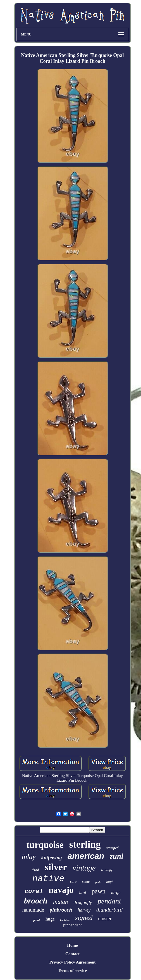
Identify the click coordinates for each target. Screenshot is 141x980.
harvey (84, 910)
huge (50, 919)
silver (56, 867)
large (116, 892)
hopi (109, 882)
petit (98, 882)
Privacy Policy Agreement (73, 962)
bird (83, 893)
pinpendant (72, 925)
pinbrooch (61, 910)
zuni (116, 856)
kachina (65, 920)
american (86, 856)
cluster (105, 919)
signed (84, 918)
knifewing (52, 858)
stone (86, 882)
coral (34, 892)
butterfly (107, 870)
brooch (36, 901)
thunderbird (109, 910)
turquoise (45, 845)
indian (61, 902)
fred (36, 870)
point (36, 920)
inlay (29, 857)
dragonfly (83, 902)
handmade (33, 910)
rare (73, 882)
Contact (72, 954)
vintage (84, 868)
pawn (99, 891)
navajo (61, 890)
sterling (85, 844)
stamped (112, 848)
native (48, 879)
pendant (109, 901)
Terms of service (72, 971)
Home (72, 945)
